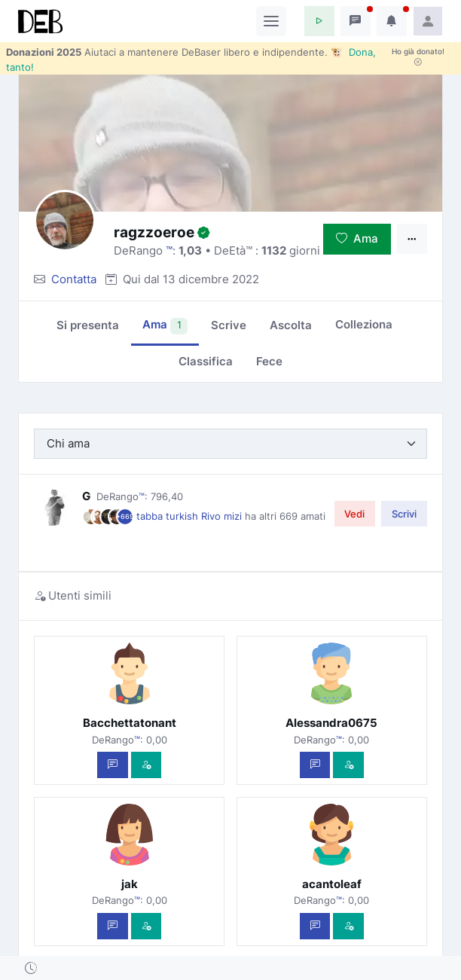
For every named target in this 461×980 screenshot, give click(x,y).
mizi (234, 516)
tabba (151, 516)
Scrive (229, 325)
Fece (269, 361)
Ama (357, 238)
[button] (319, 21)
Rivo (212, 516)
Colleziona (364, 324)
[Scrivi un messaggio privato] (113, 765)
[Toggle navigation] (271, 21)
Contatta (74, 279)
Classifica (206, 361)
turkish (183, 516)
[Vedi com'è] (147, 765)
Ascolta (291, 325)
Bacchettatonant (130, 723)
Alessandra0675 (331, 723)
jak (130, 884)
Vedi (354, 514)
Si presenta (88, 325)
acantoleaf (332, 884)
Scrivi (404, 514)
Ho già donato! (418, 56)
